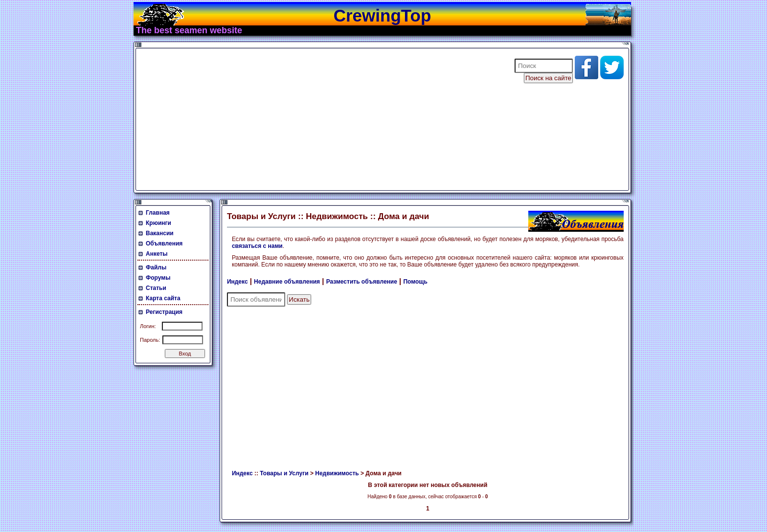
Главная (158, 213)
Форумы (158, 278)
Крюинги (158, 223)
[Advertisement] (319, 119)
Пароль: (150, 340)
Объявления (164, 244)
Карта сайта (163, 298)
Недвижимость (337, 473)
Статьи (156, 288)
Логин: (148, 326)
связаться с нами (257, 246)
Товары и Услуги (284, 473)
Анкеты (157, 254)
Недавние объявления (287, 282)
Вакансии (160, 233)
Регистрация (164, 312)
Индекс (237, 282)
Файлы (156, 267)
